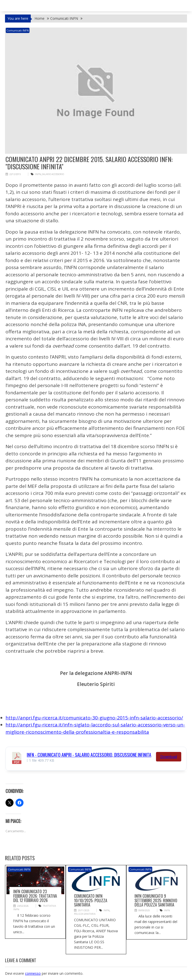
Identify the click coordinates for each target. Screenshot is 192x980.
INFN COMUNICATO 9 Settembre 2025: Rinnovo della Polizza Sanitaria (156, 900)
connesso (33, 973)
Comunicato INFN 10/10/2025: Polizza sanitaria (91, 900)
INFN (38, 174)
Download (169, 756)
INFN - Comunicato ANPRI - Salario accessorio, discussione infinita (89, 754)
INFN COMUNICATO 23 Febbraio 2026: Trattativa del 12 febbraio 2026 (35, 896)
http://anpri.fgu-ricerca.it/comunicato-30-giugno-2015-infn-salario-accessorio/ (94, 717)
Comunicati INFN (18, 30)
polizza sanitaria (84, 914)
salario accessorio (52, 174)
